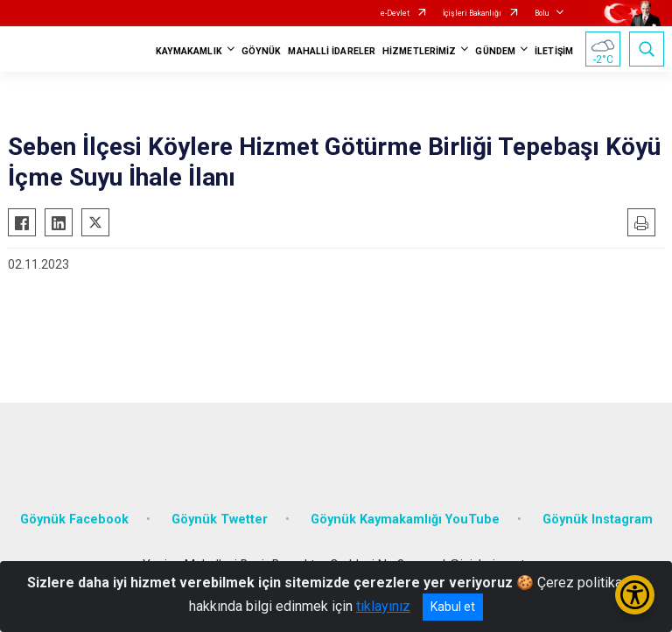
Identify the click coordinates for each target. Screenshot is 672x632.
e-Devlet (395, 13)
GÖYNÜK (262, 51)
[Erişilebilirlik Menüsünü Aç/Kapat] (635, 595)
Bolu (542, 13)
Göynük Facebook (74, 520)
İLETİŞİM (554, 51)
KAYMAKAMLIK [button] (189, 51)
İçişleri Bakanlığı (472, 13)
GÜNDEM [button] (495, 51)
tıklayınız (383, 606)
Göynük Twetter (220, 520)
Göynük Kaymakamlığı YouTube (405, 520)
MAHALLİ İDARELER (332, 51)
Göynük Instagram (598, 520)
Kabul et (453, 607)
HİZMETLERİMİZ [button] (419, 51)
